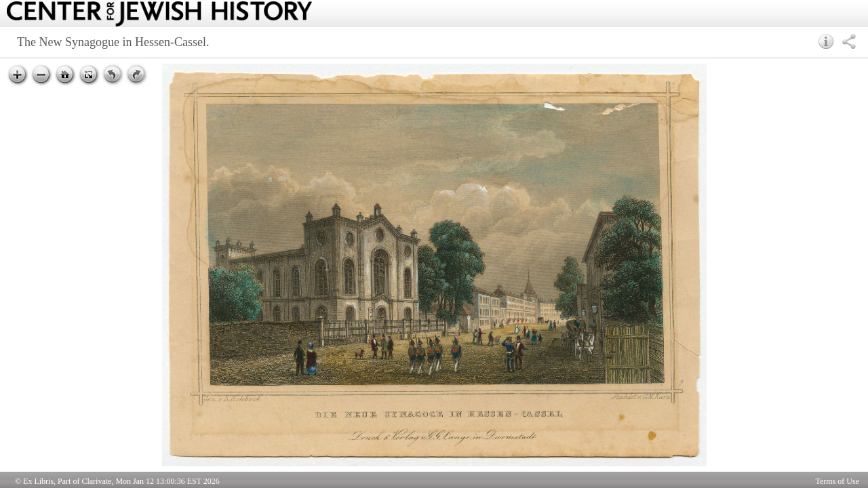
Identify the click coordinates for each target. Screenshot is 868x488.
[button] (826, 41)
